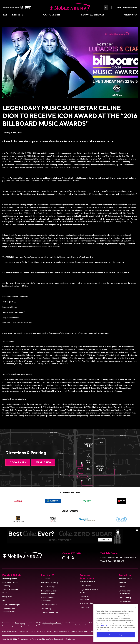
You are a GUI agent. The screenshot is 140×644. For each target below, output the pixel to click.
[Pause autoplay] (137, 530)
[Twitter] (73, 558)
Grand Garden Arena (126, 7)
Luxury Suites (85, 585)
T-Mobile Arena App (50, 613)
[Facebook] (68, 558)
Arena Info (130, 15)
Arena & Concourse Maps (10, 591)
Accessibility (60, 639)
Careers (122, 587)
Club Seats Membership (85, 598)
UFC (4, 601)
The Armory (46, 609)
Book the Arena (125, 579)
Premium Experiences (92, 15)
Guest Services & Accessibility (48, 599)
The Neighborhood (49, 605)
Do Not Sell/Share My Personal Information (19, 631)
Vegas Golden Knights (11, 605)
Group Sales (7, 596)
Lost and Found (125, 602)
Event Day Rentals (87, 581)
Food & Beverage (48, 587)
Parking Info (43, 462)
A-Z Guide (45, 579)
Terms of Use (37, 639)
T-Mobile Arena (70, 8)
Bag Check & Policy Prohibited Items (49, 592)
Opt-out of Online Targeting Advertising (52, 631)
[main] (70, 222)
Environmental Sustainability (125, 592)
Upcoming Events (10, 579)
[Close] (135, 614)
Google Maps (18, 462)
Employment (71, 639)
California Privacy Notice (52, 623)
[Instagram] (64, 558)
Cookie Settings (125, 598)
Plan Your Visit (51, 15)
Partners (122, 583)
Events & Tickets (13, 15)
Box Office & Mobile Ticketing (10, 584)
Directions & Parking (49, 583)
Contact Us (85, 607)
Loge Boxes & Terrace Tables (89, 591)
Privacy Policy (20, 623)
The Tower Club (86, 603)
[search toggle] (106, 8)
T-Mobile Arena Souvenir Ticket (9, 610)
